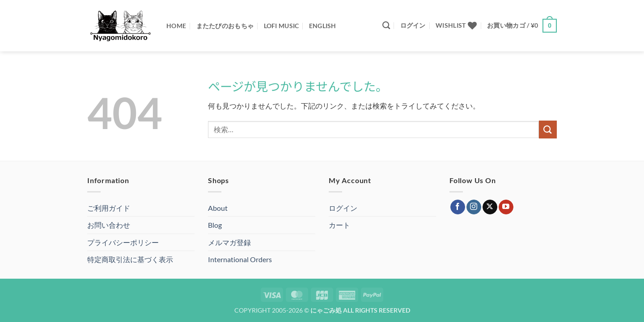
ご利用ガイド (109, 208)
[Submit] (548, 129)
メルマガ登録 (229, 242)
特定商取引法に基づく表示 (130, 259)
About (218, 208)
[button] (413, 25)
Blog (215, 225)
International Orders (240, 259)
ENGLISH (323, 26)
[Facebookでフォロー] (458, 207)
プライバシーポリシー (123, 242)
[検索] (386, 26)
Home (176, 26)
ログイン (343, 208)
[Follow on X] (490, 207)
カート (339, 225)
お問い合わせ (109, 225)
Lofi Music (282, 26)
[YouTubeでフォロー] (506, 207)
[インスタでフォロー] (474, 207)
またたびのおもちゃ (225, 26)
